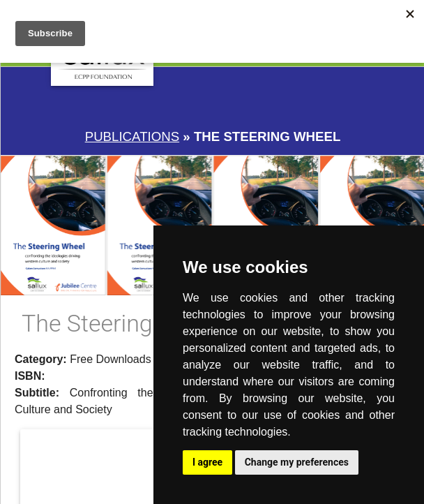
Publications (132, 136)
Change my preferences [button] (297, 462)
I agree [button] (207, 462)
